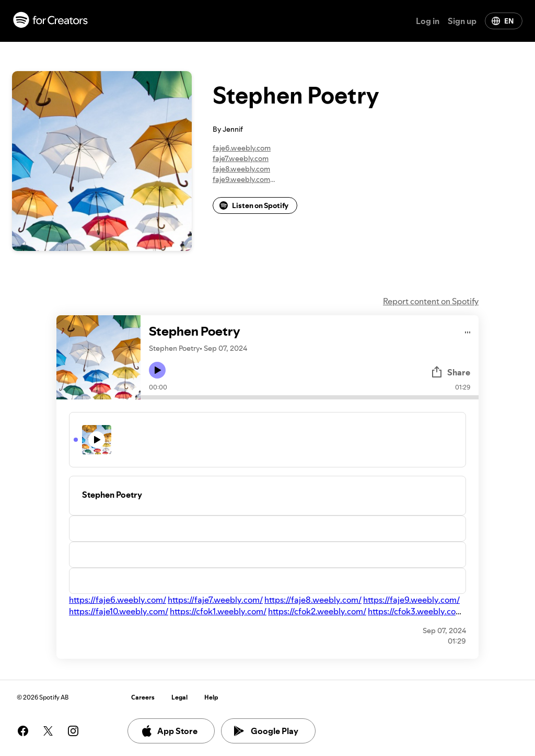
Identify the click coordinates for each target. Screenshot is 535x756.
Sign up (462, 21)
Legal (179, 697)
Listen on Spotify (254, 205)
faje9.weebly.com (241, 179)
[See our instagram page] (73, 731)
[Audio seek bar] (310, 397)
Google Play (266, 731)
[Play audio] (468, 331)
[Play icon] (157, 370)
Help (211, 697)
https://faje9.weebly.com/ (411, 600)
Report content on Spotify (431, 301)
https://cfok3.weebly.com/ (417, 611)
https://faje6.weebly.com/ (118, 600)
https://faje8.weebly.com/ (313, 600)
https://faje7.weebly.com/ (215, 600)
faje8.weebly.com (241, 169)
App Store (169, 731)
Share (450, 372)
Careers (143, 697)
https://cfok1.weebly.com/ (218, 611)
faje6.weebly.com (242, 148)
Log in (428, 21)
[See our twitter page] (48, 731)
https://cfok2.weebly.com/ (317, 611)
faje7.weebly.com (241, 158)
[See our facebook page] (23, 731)
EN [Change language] (503, 21)
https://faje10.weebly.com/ (119, 611)
